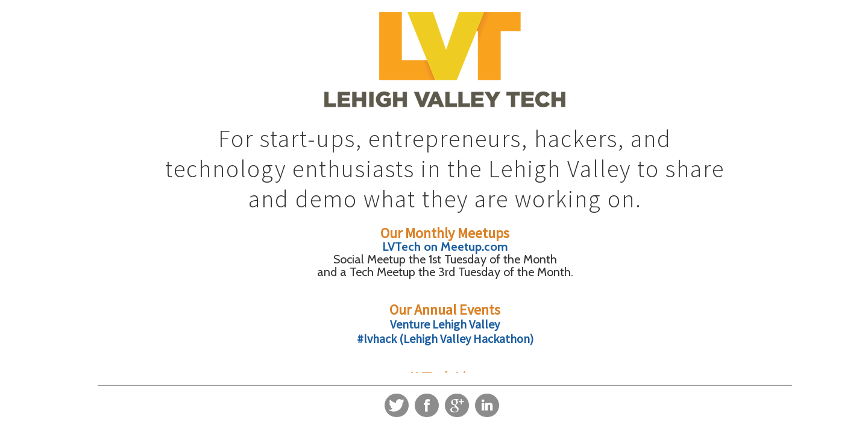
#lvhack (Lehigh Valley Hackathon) (445, 338)
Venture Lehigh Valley (445, 324)
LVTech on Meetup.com (445, 247)
